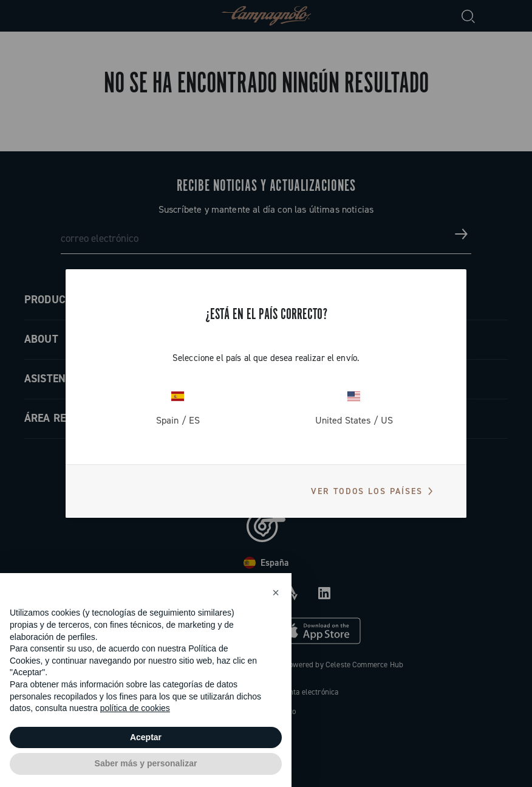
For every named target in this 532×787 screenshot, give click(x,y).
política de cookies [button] (135, 708)
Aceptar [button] (146, 737)
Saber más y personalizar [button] (146, 763)
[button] (276, 593)
